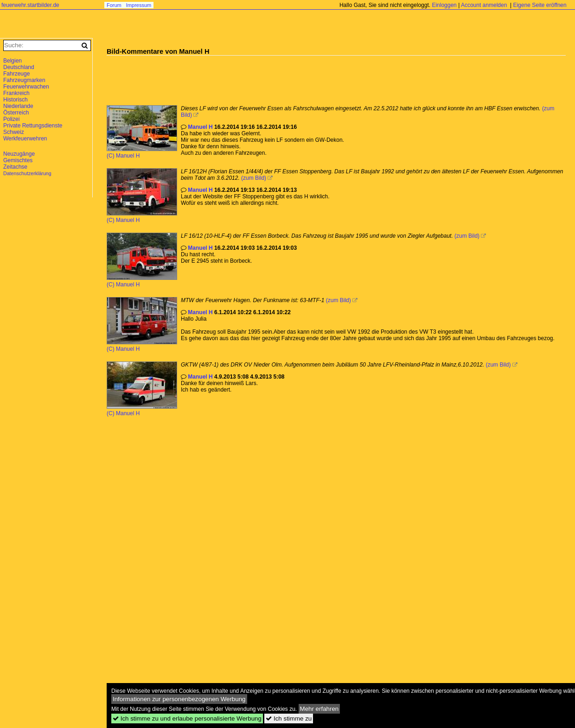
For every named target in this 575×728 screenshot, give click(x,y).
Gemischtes (18, 160)
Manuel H (128, 156)
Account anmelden (484, 5)
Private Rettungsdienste (33, 126)
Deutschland (19, 67)
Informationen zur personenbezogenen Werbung (179, 699)
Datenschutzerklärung (27, 173)
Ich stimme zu (289, 719)
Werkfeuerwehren (25, 139)
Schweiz (14, 132)
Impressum (139, 5)
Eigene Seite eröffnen (540, 5)
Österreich (16, 113)
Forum (114, 5)
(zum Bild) (254, 178)
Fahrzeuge (16, 74)
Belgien (13, 61)
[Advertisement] (275, 76)
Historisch (16, 100)
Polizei (11, 119)
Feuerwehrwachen (26, 87)
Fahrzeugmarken (24, 80)
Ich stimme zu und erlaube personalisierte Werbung (187, 719)
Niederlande (18, 106)
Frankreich (16, 93)
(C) (111, 156)
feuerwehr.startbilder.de (30, 5)
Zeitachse (15, 167)
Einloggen (444, 5)
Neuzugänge (19, 154)
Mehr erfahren (319, 709)
